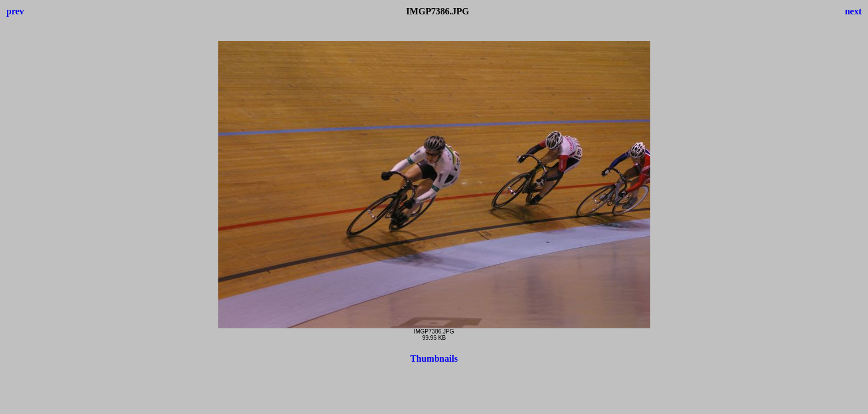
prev (15, 11)
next (853, 11)
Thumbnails (434, 359)
